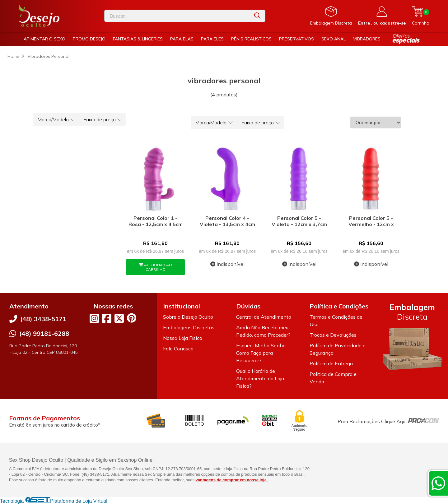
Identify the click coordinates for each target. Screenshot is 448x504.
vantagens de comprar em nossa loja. (232, 480)
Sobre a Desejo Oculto (188, 317)
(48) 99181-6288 (44, 333)
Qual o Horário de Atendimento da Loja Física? (260, 378)
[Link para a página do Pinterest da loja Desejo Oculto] (132, 318)
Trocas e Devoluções (333, 335)
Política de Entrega (331, 363)
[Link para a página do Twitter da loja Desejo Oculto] (119, 318)
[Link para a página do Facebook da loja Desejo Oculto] (107, 318)
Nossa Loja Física (183, 338)
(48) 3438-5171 (43, 319)
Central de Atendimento (264, 317)
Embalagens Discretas (189, 327)
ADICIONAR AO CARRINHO (155, 267)
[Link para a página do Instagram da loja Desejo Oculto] (94, 318)
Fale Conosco (178, 349)
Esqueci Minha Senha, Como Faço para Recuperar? (261, 353)
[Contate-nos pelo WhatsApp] (438, 483)
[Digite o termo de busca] (177, 16)
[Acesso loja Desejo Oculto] (382, 16)
